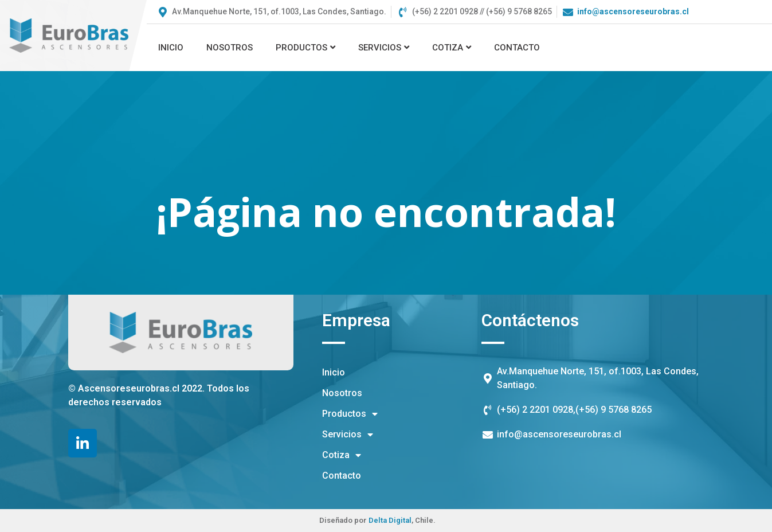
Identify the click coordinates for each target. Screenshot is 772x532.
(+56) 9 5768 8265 (614, 410)
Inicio (171, 48)
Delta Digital (390, 520)
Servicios (384, 48)
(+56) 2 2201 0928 (535, 410)
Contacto (517, 48)
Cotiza (452, 48)
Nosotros (230, 48)
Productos (305, 48)
